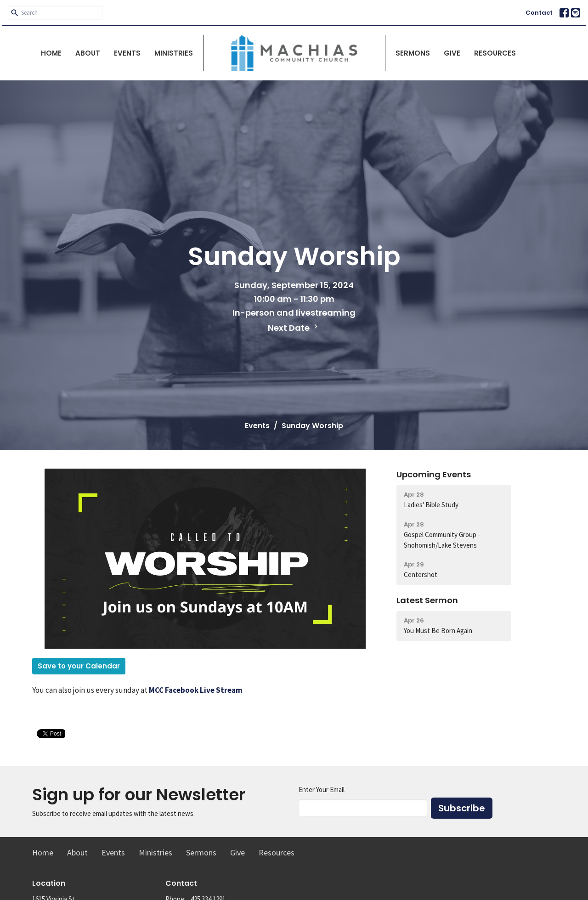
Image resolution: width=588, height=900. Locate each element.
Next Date (294, 328)
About (88, 53)
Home (51, 53)
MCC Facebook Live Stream (196, 690)
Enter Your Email (322, 790)
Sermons (413, 53)
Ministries (174, 53)
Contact (539, 13)
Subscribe (462, 808)
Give (452, 53)
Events (127, 53)
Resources (495, 53)
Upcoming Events (434, 474)
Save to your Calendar (79, 666)
